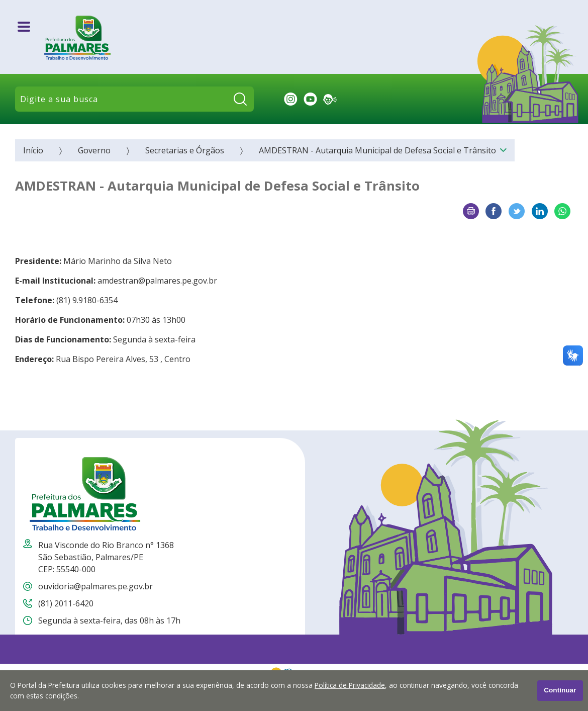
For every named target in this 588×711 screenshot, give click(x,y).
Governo (94, 150)
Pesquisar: (254, 99)
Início (33, 150)
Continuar (560, 690)
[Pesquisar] (240, 99)
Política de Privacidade (350, 685)
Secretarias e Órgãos (185, 150)
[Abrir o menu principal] (24, 27)
